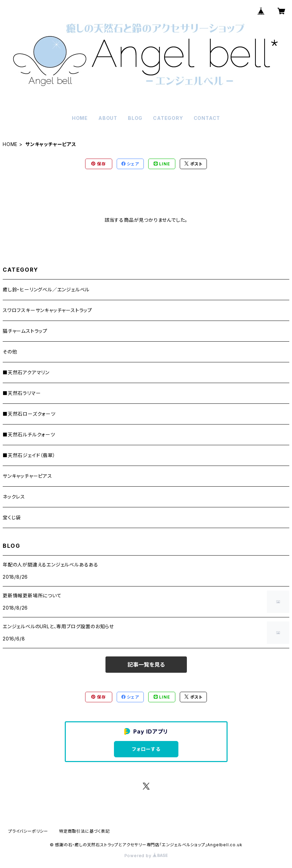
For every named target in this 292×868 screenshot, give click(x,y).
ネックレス (14, 497)
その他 (10, 352)
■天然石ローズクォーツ (29, 414)
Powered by (146, 856)
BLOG (135, 118)
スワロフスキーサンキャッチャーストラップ (47, 310)
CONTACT (207, 118)
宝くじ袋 (12, 517)
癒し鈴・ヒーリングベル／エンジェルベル (46, 290)
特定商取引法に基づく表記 (84, 831)
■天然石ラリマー (22, 393)
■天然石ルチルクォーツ (29, 435)
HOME (80, 118)
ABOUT (108, 118)
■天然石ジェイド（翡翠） (29, 455)
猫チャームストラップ (25, 331)
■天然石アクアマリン (26, 372)
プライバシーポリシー (28, 831)
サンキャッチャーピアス (27, 476)
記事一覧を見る (146, 665)
